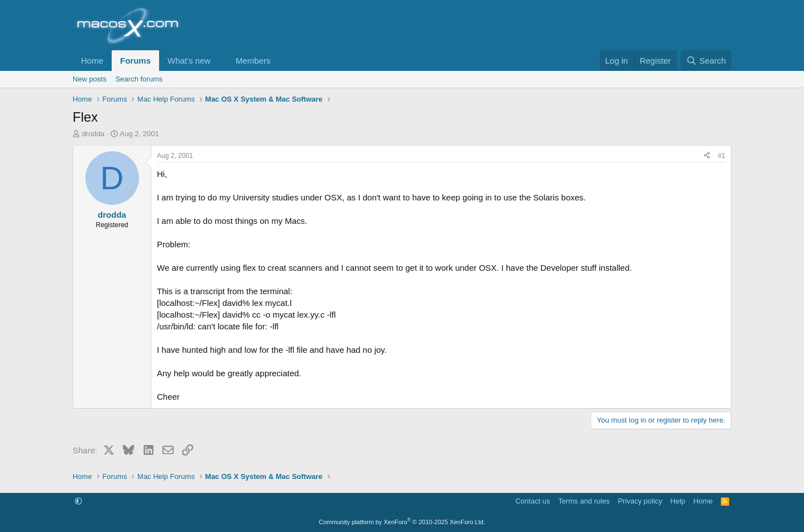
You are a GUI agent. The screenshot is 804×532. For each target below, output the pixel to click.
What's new (189, 61)
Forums (135, 61)
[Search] (706, 61)
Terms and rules (584, 501)
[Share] (707, 156)
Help (678, 501)
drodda (93, 134)
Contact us (533, 501)
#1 (722, 156)
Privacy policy (640, 501)
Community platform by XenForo (402, 522)
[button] (219, 61)
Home (92, 61)
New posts (90, 79)
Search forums (139, 79)
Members (253, 61)
